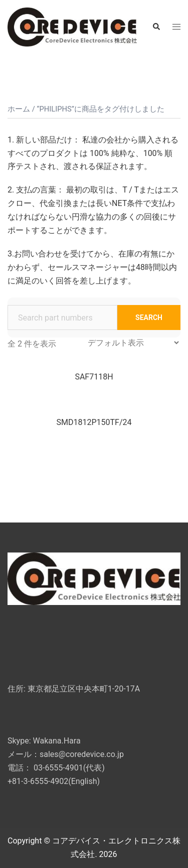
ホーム (19, 109)
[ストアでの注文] (133, 343)
